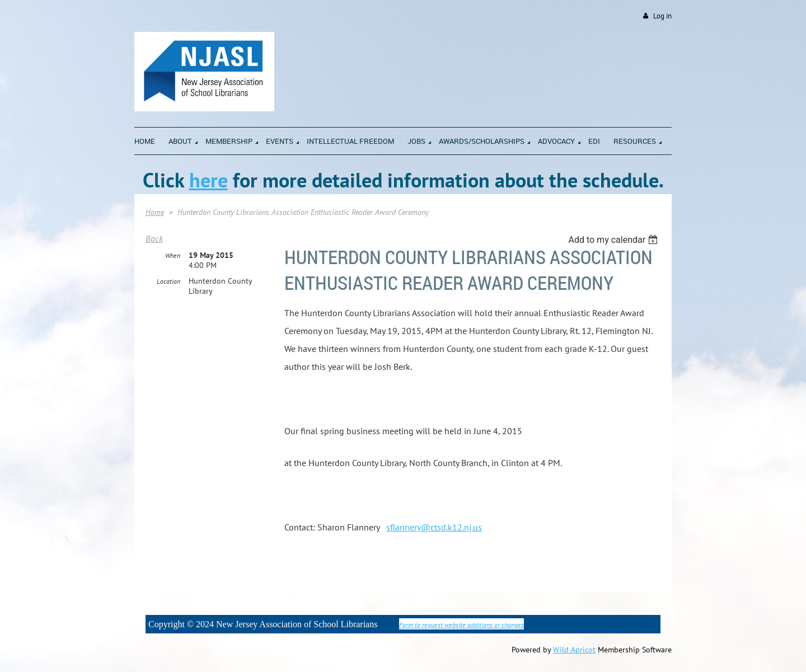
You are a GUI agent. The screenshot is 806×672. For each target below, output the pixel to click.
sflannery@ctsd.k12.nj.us (434, 527)
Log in (662, 16)
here (208, 180)
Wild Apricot (574, 650)
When (173, 255)
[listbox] (614, 240)
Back (154, 238)
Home (155, 212)
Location (168, 281)
